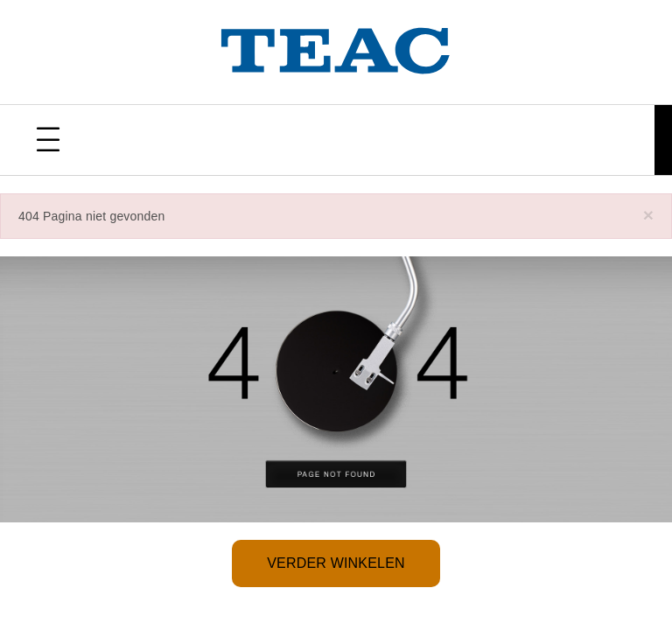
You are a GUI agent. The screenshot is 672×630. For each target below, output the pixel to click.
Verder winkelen (336, 563)
